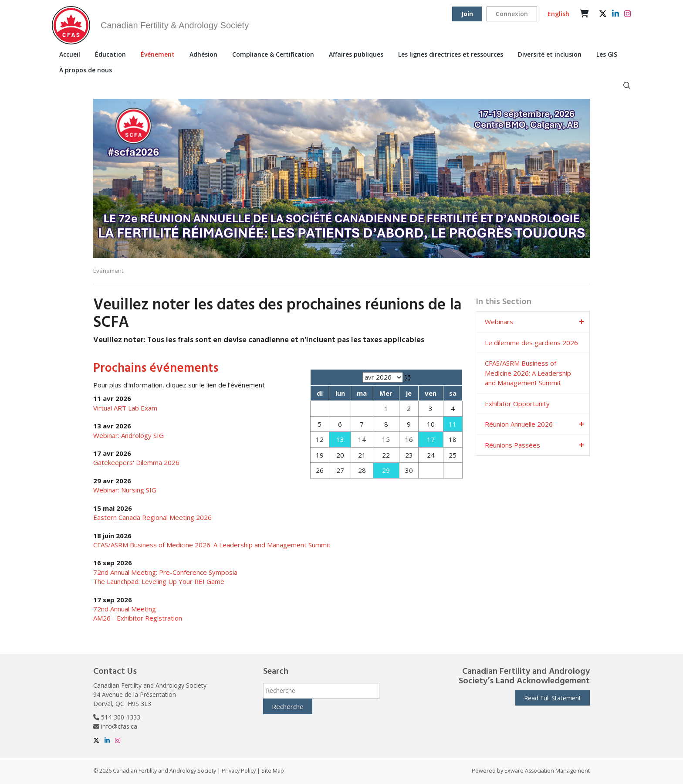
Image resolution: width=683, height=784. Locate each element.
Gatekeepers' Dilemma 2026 (136, 462)
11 (453, 424)
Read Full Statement (553, 698)
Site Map (273, 771)
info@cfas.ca (119, 726)
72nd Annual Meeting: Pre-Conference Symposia (165, 572)
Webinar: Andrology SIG (128, 435)
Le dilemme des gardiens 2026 (531, 343)
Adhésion (203, 54)
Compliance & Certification (273, 54)
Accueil (70, 54)
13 (340, 439)
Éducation (110, 54)
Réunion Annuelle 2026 (519, 424)
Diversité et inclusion (550, 54)
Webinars (499, 322)
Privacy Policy (239, 771)
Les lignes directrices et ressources (451, 54)
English (558, 14)
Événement (158, 54)
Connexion (512, 14)
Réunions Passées (512, 445)
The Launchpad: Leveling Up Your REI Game (159, 581)
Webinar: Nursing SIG (125, 490)
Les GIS (607, 54)
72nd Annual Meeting (125, 609)
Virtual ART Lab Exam (125, 408)
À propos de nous (86, 70)
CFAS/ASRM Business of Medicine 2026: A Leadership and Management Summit (212, 545)
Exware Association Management (547, 771)
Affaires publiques (356, 54)
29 (386, 470)
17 (431, 439)
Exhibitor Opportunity (517, 404)
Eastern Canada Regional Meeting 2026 (152, 517)
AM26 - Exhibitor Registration (138, 618)
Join (467, 14)
